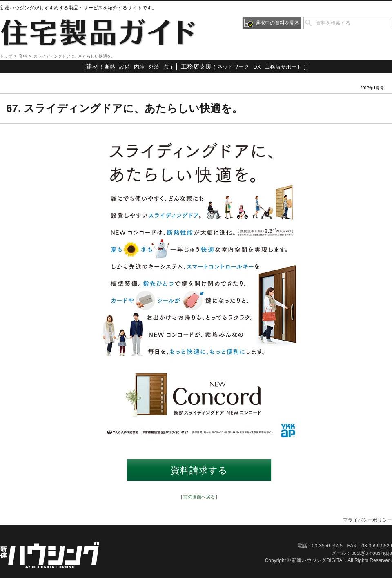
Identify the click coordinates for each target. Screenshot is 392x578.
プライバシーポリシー (367, 520)
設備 (125, 67)
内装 (139, 67)
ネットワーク (233, 67)
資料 (23, 56)
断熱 (110, 67)
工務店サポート (283, 67)
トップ (6, 56)
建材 (92, 66)
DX (257, 67)
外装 (154, 67)
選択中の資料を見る (277, 23)
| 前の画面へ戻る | (199, 497)
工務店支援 (196, 66)
